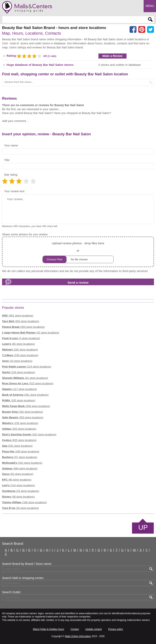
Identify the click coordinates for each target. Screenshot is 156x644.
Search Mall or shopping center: (23, 578)
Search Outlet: (12, 592)
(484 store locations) (20, 468)
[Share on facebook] (133, 30)
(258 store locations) (26, 406)
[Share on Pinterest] (142, 30)
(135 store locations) (20, 423)
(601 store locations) (18, 316)
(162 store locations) (20, 350)
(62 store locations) (18, 474)
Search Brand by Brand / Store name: (27, 564)
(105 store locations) (19, 400)
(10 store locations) (17, 361)
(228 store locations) (20, 355)
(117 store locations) (19, 389)
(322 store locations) (29, 434)
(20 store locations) (20, 508)
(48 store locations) (18, 497)
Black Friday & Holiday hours (49, 629)
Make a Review (113, 56)
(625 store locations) (19, 440)
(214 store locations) (27, 367)
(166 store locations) (24, 502)
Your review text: (15, 191)
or (78, 252)
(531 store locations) (17, 446)
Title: (7, 160)
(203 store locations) (21, 321)
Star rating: (11, 175)
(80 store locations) (17, 480)
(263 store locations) (23, 417)
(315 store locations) (28, 383)
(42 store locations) (31, 333)
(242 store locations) (22, 463)
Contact (75, 629)
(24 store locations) (21, 491)
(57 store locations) (20, 457)
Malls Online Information (78, 636)
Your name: (11, 145)
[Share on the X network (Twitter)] (151, 30)
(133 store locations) (19, 372)
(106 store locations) (21, 451)
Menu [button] (150, 6)
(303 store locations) (23, 327)
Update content (94, 629)
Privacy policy (116, 629)
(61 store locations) (25, 378)
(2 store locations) (21, 338)
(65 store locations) (18, 344)
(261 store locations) (25, 395)
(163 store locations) (19, 429)
